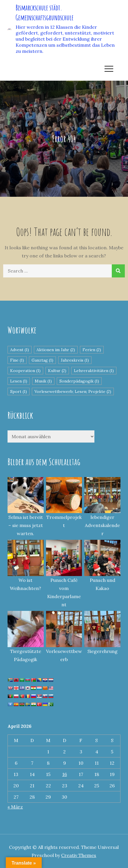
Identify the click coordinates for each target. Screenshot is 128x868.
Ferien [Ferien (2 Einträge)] (92, 350)
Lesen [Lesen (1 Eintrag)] (19, 381)
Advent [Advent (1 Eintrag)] (20, 350)
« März (15, 807)
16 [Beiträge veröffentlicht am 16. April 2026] (65, 774)
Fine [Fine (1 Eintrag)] (17, 360)
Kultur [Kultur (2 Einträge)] (57, 371)
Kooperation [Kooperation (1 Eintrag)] (25, 371)
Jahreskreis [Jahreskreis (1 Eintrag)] (75, 360)
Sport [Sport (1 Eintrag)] (19, 391)
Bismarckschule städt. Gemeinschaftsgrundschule (45, 12)
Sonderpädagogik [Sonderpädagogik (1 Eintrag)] (79, 381)
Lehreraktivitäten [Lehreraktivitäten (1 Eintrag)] (94, 371)
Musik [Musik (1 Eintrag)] (43, 381)
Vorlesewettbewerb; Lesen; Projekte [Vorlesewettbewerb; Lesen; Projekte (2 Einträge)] (73, 391)
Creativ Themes (79, 855)
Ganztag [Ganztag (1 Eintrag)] (42, 360)
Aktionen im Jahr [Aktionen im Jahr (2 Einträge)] (56, 350)
